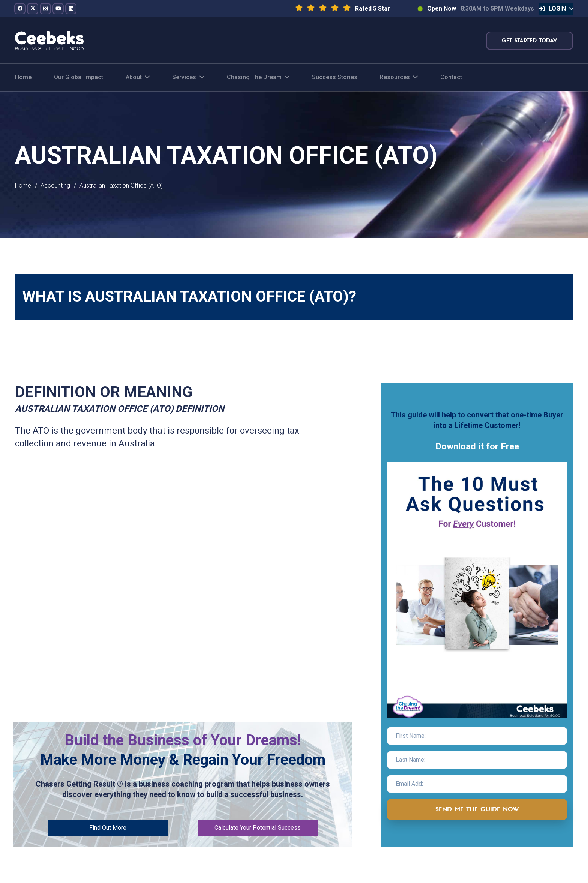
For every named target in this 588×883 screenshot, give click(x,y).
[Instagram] (45, 9)
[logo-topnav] (49, 41)
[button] (556, 9)
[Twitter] (33, 9)
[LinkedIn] (71, 9)
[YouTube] (58, 9)
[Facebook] (20, 9)
